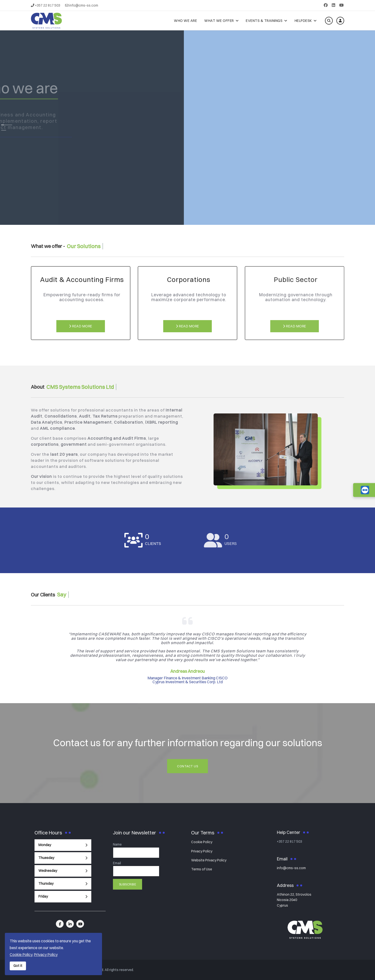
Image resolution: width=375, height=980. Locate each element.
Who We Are (185, 21)
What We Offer (219, 21)
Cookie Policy (202, 842)
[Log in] (340, 21)
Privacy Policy (202, 851)
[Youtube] (341, 5)
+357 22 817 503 (48, 5)
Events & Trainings (264, 21)
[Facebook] (326, 5)
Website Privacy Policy (209, 860)
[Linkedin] (333, 5)
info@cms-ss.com (84, 5)
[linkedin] (70, 924)
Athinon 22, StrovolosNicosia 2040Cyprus (294, 900)
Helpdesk (303, 21)
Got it (18, 966)
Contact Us (187, 766)
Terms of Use (202, 869)
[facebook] (60, 924)
